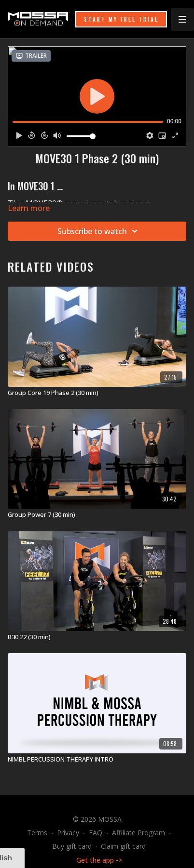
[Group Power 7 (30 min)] (97, 515)
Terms (37, 833)
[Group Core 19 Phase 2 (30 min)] (97, 393)
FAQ (96, 833)
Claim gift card (123, 846)
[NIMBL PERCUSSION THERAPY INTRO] (97, 760)
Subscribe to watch (99, 231)
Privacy (68, 833)
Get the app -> (99, 860)
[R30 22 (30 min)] (97, 637)
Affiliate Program (139, 833)
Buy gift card (72, 846)
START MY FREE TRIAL (121, 19)
